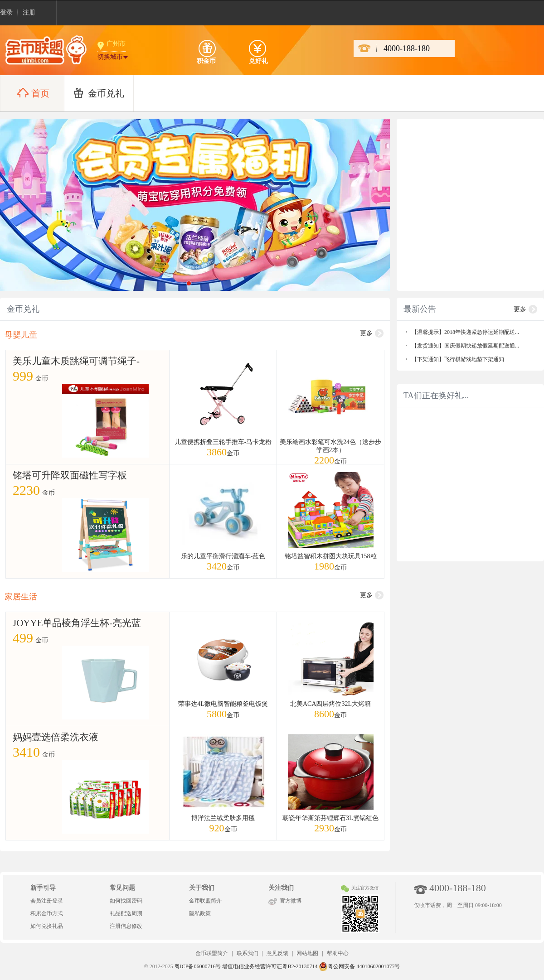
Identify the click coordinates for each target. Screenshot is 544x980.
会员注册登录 (47, 901)
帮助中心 (338, 953)
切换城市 (110, 57)
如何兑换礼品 (47, 926)
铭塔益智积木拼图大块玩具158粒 (331, 556)
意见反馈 (277, 953)
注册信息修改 (126, 926)
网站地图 (307, 953)
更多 (366, 333)
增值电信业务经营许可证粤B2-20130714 (270, 966)
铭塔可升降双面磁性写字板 (70, 475)
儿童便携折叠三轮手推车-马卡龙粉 (223, 442)
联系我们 (248, 953)
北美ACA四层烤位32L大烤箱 (330, 704)
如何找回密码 (126, 901)
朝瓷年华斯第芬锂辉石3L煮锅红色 (330, 818)
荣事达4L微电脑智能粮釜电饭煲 (223, 704)
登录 (6, 12)
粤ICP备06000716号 (198, 966)
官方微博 (291, 901)
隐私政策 (200, 913)
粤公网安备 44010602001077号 (359, 966)
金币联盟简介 (205, 901)
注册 (29, 12)
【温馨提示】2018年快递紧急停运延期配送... (465, 332)
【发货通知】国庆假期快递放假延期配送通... (465, 346)
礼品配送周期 (126, 913)
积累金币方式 (47, 913)
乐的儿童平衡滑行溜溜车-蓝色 (223, 556)
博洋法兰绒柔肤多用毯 (223, 818)
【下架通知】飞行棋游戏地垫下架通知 (458, 359)
